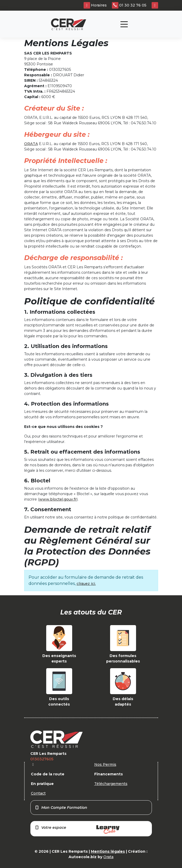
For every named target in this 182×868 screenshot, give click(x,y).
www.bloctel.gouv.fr (58, 499)
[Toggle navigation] (124, 24)
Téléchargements (111, 784)
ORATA (31, 144)
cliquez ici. (86, 584)
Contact (38, 793)
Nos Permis (105, 764)
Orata (108, 857)
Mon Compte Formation (61, 808)
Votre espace (77, 829)
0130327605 (42, 759)
